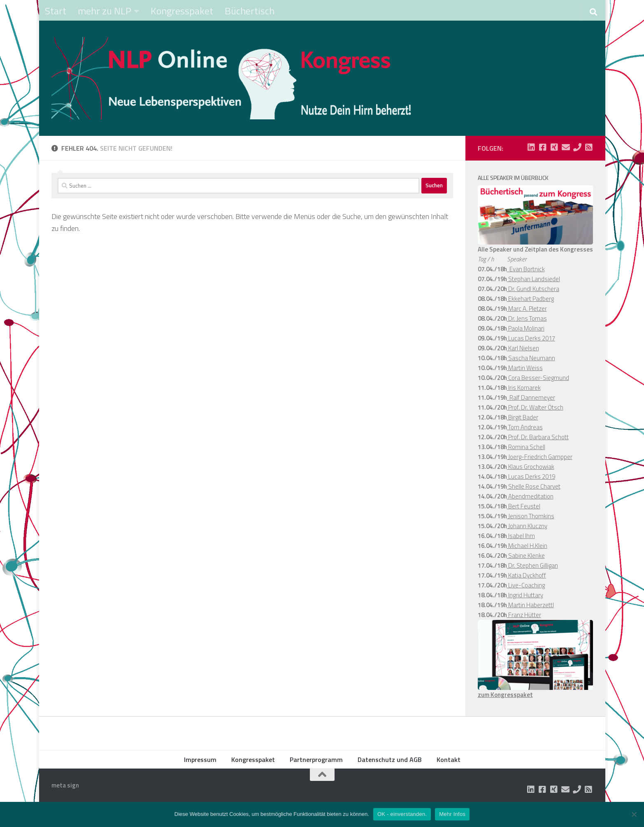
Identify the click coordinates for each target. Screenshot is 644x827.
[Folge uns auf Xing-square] (554, 147)
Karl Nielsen (523, 348)
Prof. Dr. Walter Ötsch (535, 407)
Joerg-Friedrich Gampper (540, 457)
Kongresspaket (182, 11)
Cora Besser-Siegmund (538, 378)
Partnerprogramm (316, 759)
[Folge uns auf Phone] (577, 147)
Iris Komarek (524, 388)
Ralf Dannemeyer (531, 397)
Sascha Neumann (531, 358)
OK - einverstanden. (402, 814)
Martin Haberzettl (530, 605)
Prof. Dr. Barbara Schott (538, 437)
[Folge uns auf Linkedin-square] (531, 147)
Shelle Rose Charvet (534, 486)
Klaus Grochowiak (531, 467)
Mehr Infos (452, 814)
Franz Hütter (524, 615)
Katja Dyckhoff (527, 575)
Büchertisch (250, 11)
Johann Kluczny (527, 526)
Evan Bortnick (526, 269)
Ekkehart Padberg (530, 299)
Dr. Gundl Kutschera (533, 289)
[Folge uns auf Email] (566, 147)
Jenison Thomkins (531, 516)
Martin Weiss (525, 368)
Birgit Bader (523, 417)
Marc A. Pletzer (527, 309)
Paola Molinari (526, 328)
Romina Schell (526, 447)
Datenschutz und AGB (390, 759)
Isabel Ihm (521, 536)
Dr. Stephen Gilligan (532, 565)
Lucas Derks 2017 (531, 338)
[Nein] (634, 814)
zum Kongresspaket (505, 695)
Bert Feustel (524, 506)
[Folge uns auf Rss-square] (589, 147)
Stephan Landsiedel (534, 279)
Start (56, 11)
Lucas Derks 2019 (531, 476)
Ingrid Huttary (525, 595)
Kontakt (449, 759)
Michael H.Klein (527, 546)
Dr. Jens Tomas (527, 318)
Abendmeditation (530, 496)
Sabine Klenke (526, 556)
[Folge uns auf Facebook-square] (543, 147)
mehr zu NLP (105, 11)
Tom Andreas (525, 427)
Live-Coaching (526, 585)
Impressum (200, 759)
